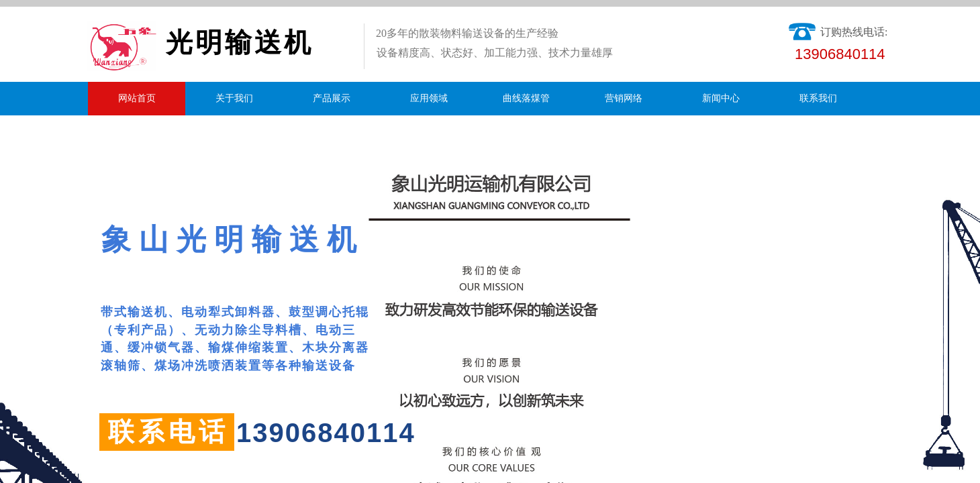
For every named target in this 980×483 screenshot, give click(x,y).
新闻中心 (721, 98)
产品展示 (332, 98)
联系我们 (818, 98)
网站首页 (137, 98)
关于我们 (234, 98)
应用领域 (429, 98)
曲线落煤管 (526, 98)
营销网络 (624, 98)
